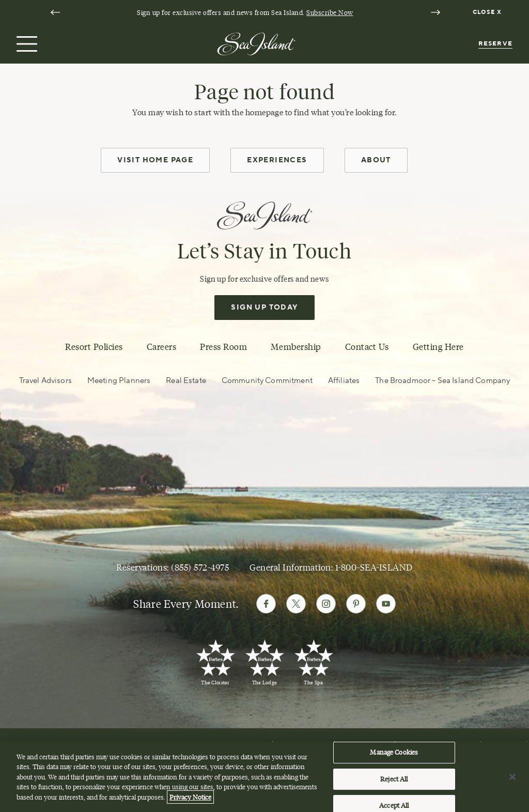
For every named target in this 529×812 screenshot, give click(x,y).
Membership (296, 347)
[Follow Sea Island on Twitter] (296, 604)
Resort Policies (94, 347)
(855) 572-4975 (200, 568)
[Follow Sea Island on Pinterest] (356, 604)
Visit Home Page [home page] (155, 160)
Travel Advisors (45, 381)
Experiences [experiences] (277, 160)
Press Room (223, 347)
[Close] (512, 780)
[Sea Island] (256, 43)
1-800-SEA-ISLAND (374, 568)
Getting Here (438, 347)
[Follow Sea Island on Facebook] (266, 604)
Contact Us (367, 347)
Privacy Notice (190, 800)
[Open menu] (26, 44)
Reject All (394, 782)
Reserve (495, 44)
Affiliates (344, 381)
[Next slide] (435, 12)
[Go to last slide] (55, 12)
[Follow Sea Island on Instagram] (326, 604)
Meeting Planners (119, 381)
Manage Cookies (394, 755)
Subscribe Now (330, 12)
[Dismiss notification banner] (488, 12)
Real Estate (186, 381)
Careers (162, 347)
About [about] (376, 160)
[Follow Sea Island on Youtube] (386, 604)
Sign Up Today (264, 308)
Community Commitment (267, 381)
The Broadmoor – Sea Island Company (442, 381)
